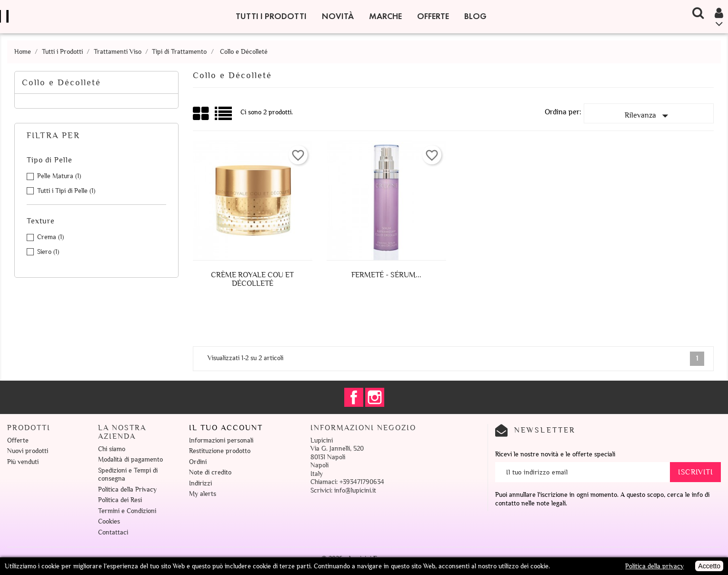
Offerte (433, 16)
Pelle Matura (59, 176)
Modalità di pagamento (130, 459)
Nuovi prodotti (28, 451)
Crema (50, 237)
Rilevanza (648, 116)
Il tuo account (226, 428)
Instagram (375, 397)
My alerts (203, 494)
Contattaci (113, 532)
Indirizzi (200, 483)
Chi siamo (112, 449)
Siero (48, 252)
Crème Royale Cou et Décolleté (252, 279)
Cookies (109, 521)
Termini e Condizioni (127, 511)
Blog (475, 16)
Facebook (354, 397)
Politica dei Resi (120, 500)
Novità (338, 16)
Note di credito (210, 472)
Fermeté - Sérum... (386, 275)
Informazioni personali (221, 440)
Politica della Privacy (127, 489)
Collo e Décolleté (61, 82)
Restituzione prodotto (220, 451)
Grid (201, 114)
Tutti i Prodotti (271, 16)
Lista (224, 117)
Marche (385, 16)
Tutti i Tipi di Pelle (66, 191)
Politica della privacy (654, 566)
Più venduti (23, 462)
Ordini (198, 462)
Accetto (709, 566)
